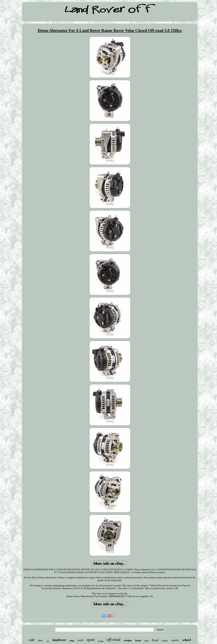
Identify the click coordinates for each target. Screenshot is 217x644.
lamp (72, 641)
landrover (59, 640)
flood (155, 640)
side (32, 640)
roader (165, 641)
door (40, 640)
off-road (113, 640)
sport (91, 640)
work (80, 640)
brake (138, 640)
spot (48, 641)
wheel (187, 640)
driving (101, 641)
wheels (175, 640)
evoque (128, 640)
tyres (147, 641)
